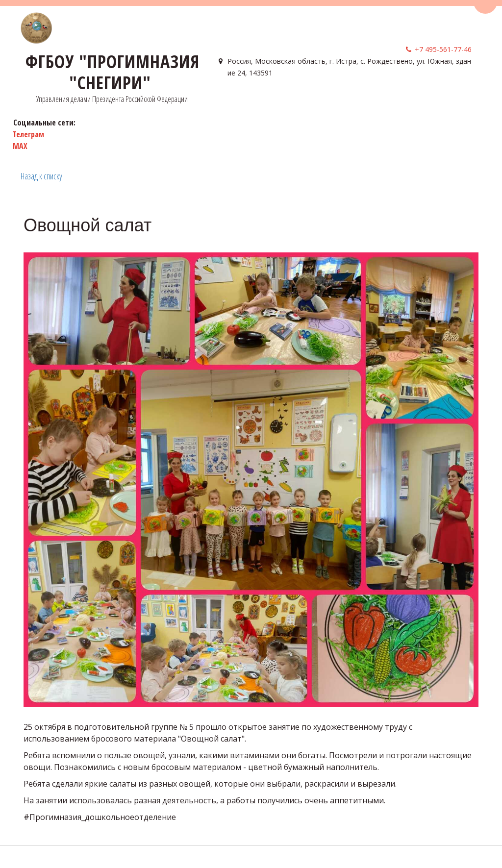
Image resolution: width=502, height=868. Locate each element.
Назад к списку (41, 176)
